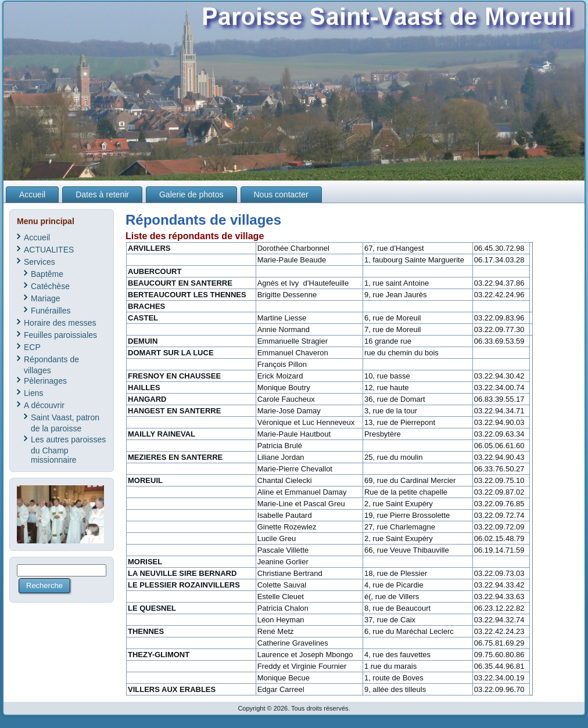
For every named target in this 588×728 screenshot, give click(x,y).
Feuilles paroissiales (60, 335)
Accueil (37, 237)
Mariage (46, 298)
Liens (33, 393)
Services (40, 262)
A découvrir (44, 405)
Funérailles (51, 311)
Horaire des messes (60, 323)
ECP (32, 347)
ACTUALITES (49, 250)
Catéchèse (50, 286)
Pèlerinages (45, 381)
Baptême (47, 274)
